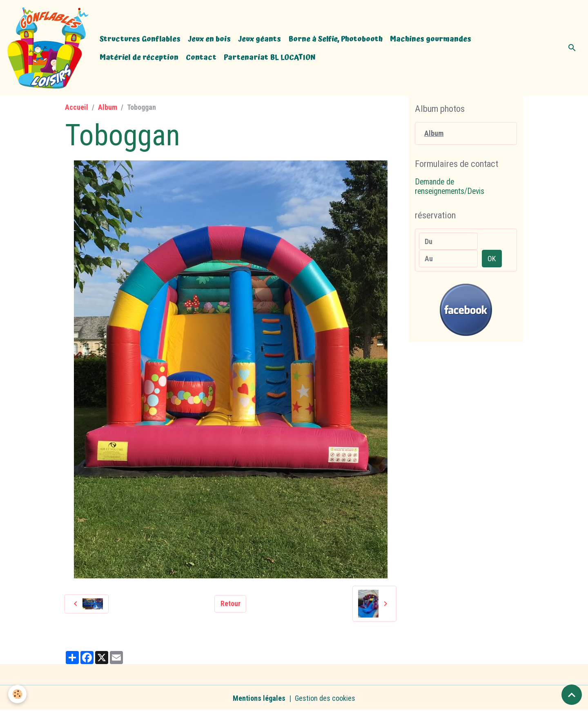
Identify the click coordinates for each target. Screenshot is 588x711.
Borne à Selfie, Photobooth (335, 39)
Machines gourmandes (431, 39)
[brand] (48, 48)
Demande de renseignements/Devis (450, 187)
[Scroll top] (572, 695)
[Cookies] (17, 694)
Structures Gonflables (140, 39)
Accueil (77, 107)
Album (108, 107)
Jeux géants (259, 39)
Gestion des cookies (325, 698)
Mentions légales (259, 698)
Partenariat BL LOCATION (270, 57)
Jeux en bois (209, 39)
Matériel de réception (139, 57)
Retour (231, 603)
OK (492, 259)
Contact (201, 57)
